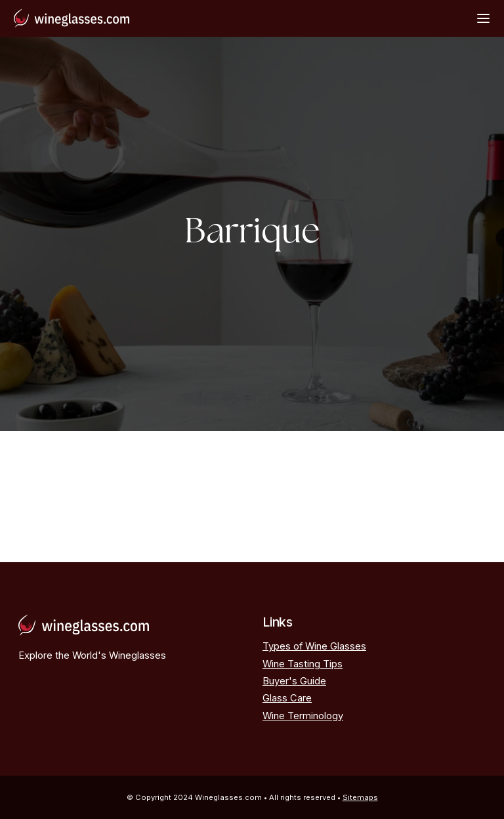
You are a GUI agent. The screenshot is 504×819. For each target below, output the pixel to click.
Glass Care (287, 698)
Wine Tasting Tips (303, 664)
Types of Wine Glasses (314, 646)
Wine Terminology (303, 716)
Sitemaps (360, 797)
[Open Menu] (483, 18)
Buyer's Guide (294, 681)
